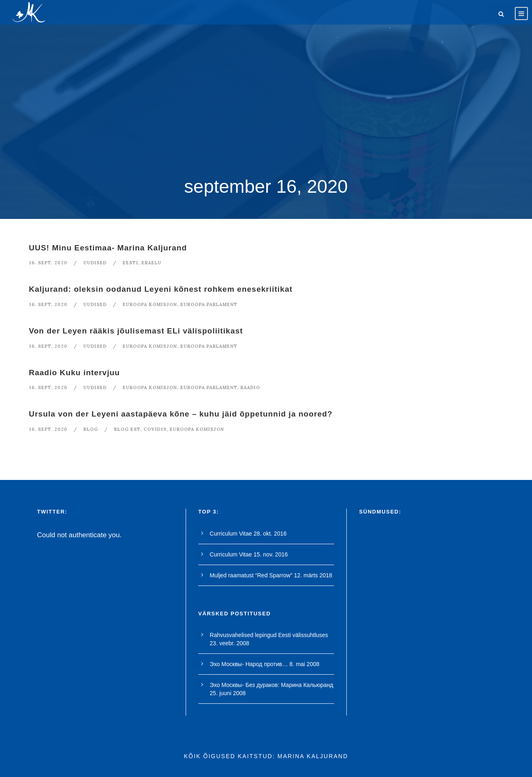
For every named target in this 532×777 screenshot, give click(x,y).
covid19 (155, 429)
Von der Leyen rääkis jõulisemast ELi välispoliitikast (136, 331)
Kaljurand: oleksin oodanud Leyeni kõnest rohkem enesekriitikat (161, 289)
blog (91, 429)
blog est (127, 429)
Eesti (130, 263)
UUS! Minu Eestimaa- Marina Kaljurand (108, 248)
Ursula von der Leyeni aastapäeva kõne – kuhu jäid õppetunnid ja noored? (181, 414)
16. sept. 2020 (48, 263)
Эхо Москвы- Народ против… (249, 664)
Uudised (95, 263)
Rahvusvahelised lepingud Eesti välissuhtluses (269, 635)
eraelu (152, 263)
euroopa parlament (209, 304)
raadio (250, 387)
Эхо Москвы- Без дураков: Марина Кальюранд (272, 685)
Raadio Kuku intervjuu (75, 373)
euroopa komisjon (150, 304)
